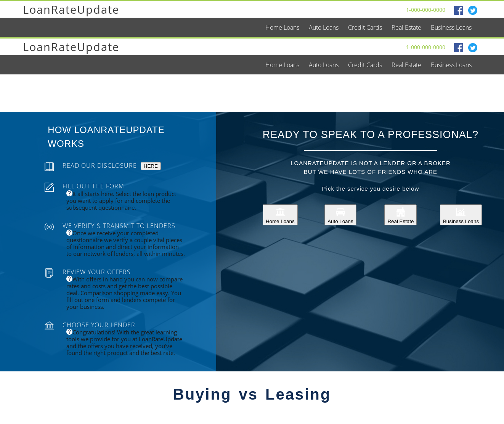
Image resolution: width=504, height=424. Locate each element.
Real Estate (400, 215)
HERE (151, 166)
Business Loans (461, 215)
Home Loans (280, 215)
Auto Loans (340, 215)
